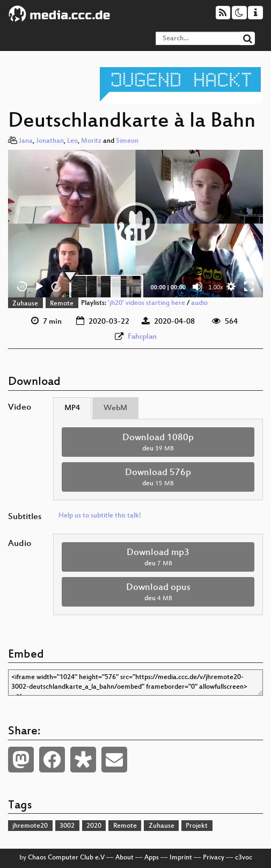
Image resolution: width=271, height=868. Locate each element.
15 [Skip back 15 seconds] (22, 287)
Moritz (91, 141)
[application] (135, 224)
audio (199, 304)
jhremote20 (30, 826)
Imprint (181, 858)
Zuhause (25, 304)
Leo (72, 141)
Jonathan (50, 141)
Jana (26, 141)
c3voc (244, 858)
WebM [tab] (115, 408)
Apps (152, 858)
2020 (94, 826)
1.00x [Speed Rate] (216, 287)
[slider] (106, 287)
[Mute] (197, 287)
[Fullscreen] (249, 287)
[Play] (39, 287)
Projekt (197, 826)
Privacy (214, 858)
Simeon (127, 141)
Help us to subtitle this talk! (100, 516)
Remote (62, 304)
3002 (67, 826)
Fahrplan (142, 337)
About (124, 858)
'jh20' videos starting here (147, 304)
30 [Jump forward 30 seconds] (57, 287)
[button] (136, 224)
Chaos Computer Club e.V (66, 858)
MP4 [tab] (72, 408)
